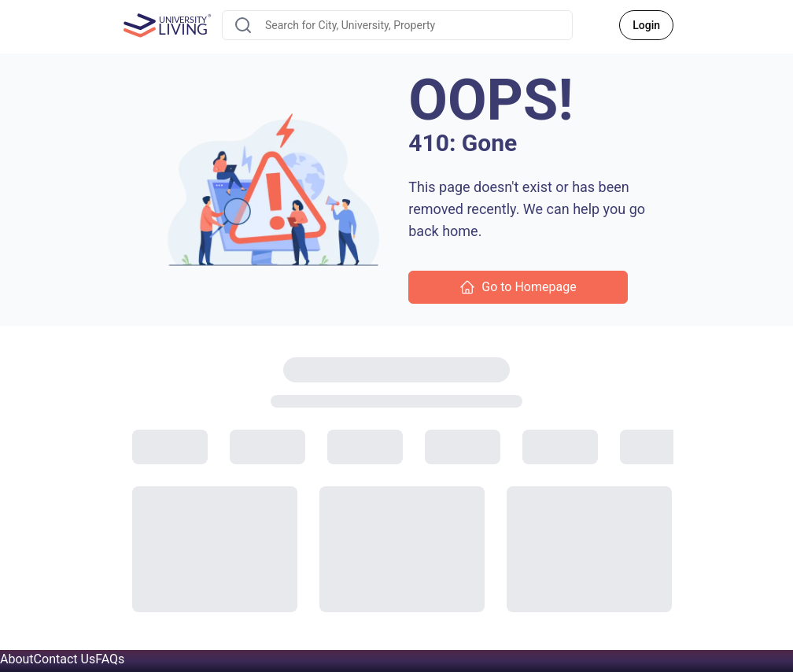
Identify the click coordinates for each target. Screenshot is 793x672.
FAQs (110, 659)
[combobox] (397, 25)
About (17, 659)
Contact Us (65, 659)
